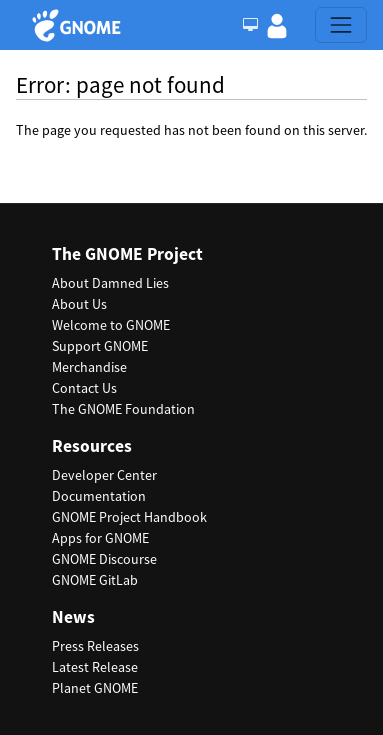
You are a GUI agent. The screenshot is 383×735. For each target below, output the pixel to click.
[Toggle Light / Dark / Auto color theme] (250, 25)
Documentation (99, 496)
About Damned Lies (110, 283)
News (73, 617)
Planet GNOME (95, 688)
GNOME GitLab (95, 580)
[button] (277, 25)
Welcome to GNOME (111, 325)
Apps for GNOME (100, 538)
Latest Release (95, 667)
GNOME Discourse (104, 559)
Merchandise (89, 367)
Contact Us (84, 388)
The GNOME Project (127, 254)
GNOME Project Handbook (129, 517)
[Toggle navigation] (341, 25)
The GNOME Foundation (123, 409)
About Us (79, 304)
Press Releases (95, 646)
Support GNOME (100, 346)
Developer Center (104, 475)
